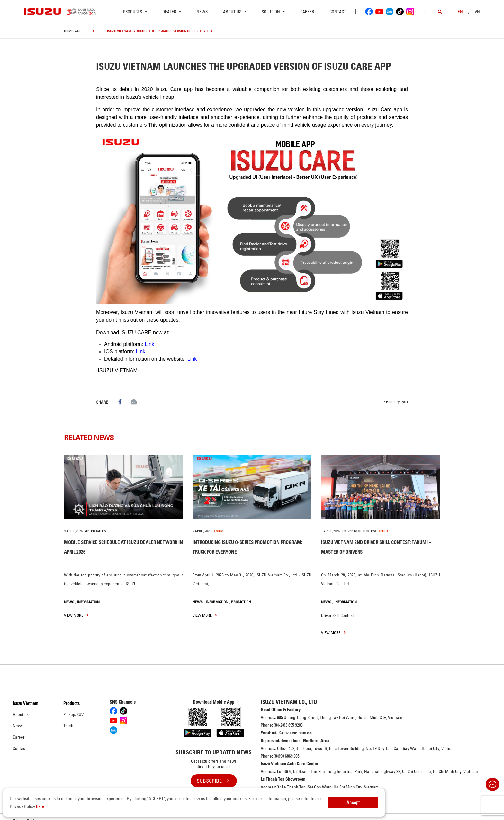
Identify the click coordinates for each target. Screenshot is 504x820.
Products (72, 703)
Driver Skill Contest (360, 531)
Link (149, 344)
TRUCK (219, 531)
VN (477, 12)
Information (88, 602)
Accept (353, 803)
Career (307, 12)
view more (76, 615)
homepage (73, 31)
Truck (68, 726)
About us (21, 714)
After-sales (95, 531)
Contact (338, 12)
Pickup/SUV (73, 714)
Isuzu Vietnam (26, 703)
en (460, 12)
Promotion (241, 602)
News (202, 12)
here (40, 806)
